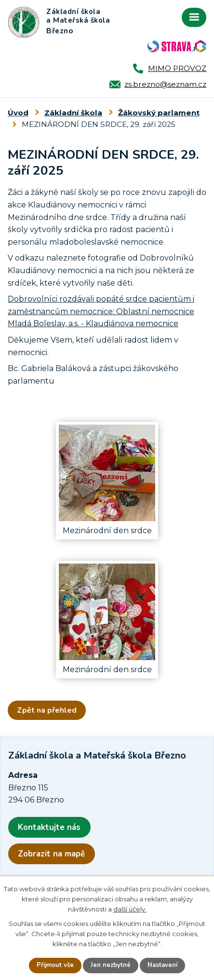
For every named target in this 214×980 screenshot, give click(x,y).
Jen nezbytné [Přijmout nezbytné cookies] (111, 965)
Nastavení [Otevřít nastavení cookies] (162, 965)
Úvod (18, 113)
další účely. (130, 909)
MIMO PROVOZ (177, 68)
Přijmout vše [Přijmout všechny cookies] (55, 965)
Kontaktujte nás (49, 827)
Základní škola (73, 113)
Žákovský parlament (159, 113)
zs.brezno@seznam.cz (165, 84)
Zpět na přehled (47, 710)
